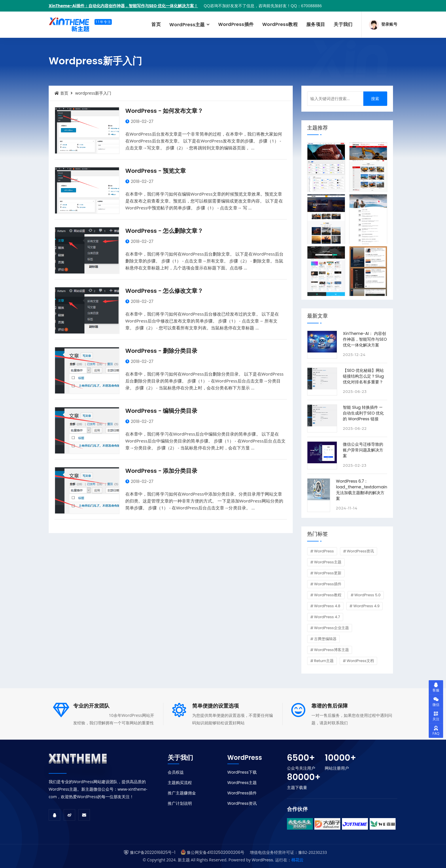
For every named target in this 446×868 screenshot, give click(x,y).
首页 (156, 24)
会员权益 (176, 772)
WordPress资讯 (361, 551)
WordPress (324, 551)
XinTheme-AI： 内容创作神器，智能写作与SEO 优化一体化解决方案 (365, 339)
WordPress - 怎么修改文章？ (164, 291)
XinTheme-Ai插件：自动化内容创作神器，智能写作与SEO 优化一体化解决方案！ (123, 6)
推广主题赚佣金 (182, 793)
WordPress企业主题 (331, 628)
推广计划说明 (180, 803)
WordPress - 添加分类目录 (161, 471)
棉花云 (297, 860)
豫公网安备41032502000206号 (216, 852)
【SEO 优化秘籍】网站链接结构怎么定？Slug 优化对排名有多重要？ (363, 376)
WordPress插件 (236, 24)
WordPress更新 (328, 573)
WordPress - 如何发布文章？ (164, 111)
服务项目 (316, 24)
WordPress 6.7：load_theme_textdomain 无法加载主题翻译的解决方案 (362, 490)
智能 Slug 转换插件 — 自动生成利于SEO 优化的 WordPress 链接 (363, 413)
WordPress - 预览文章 (156, 171)
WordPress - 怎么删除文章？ (164, 231)
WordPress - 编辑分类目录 (161, 411)
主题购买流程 (180, 783)
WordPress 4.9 (366, 606)
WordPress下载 (242, 772)
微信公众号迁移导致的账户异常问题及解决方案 (363, 450)
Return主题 (324, 661)
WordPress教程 (280, 24)
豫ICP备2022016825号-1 (153, 852)
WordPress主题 (188, 25)
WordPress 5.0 (367, 595)
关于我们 (343, 24)
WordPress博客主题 (331, 650)
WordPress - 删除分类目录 (161, 351)
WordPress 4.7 (327, 617)
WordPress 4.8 (327, 606)
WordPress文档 (360, 661)
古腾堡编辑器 (325, 639)
